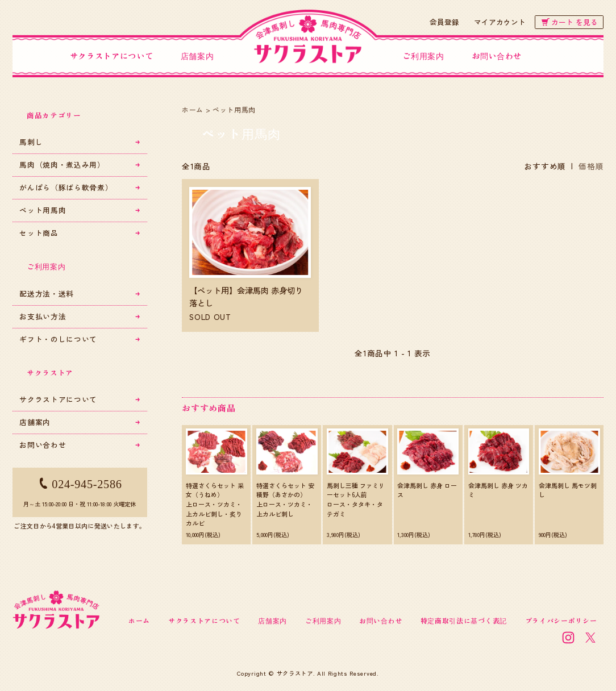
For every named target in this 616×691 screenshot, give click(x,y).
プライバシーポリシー (561, 620)
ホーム (193, 109)
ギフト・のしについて (80, 339)
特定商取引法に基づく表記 (464, 620)
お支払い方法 (80, 316)
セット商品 (80, 233)
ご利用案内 (423, 55)
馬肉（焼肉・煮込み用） (80, 165)
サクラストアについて (112, 55)
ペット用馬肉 (234, 109)
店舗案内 (197, 55)
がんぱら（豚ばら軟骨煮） (80, 187)
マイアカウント (500, 22)
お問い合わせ (497, 55)
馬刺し (80, 142)
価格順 (591, 166)
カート (569, 22)
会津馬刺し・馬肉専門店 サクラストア (308, 39)
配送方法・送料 (80, 294)
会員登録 (444, 22)
